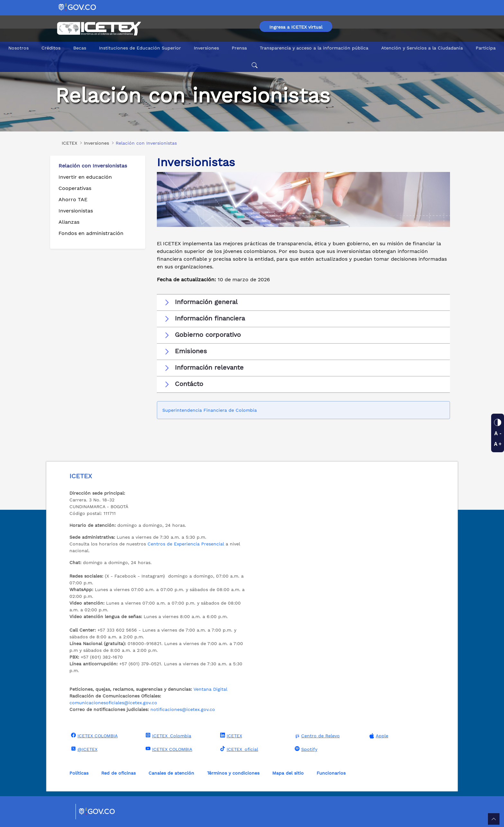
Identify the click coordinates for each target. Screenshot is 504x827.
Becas (80, 48)
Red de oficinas (118, 773)
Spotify (305, 749)
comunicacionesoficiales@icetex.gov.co (113, 703)
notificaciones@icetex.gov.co (183, 709)
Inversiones (206, 48)
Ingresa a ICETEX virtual (296, 27)
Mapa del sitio (288, 773)
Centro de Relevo (316, 736)
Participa (486, 48)
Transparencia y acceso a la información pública (314, 48)
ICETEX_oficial (238, 749)
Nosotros (18, 48)
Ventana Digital (210, 689)
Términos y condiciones (233, 773)
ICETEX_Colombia (168, 735)
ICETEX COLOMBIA (94, 735)
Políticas (79, 773)
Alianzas (69, 222)
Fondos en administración (91, 233)
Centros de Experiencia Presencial (186, 544)
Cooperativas (75, 188)
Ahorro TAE (73, 199)
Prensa (239, 48)
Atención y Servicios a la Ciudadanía (422, 48)
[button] (303, 302)
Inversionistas (76, 211)
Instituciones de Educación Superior (140, 48)
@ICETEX (83, 749)
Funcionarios (331, 773)
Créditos (51, 48)
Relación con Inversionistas (93, 166)
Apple (378, 736)
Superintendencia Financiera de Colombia (210, 410)
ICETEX (230, 735)
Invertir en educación (85, 177)
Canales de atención (171, 773)
